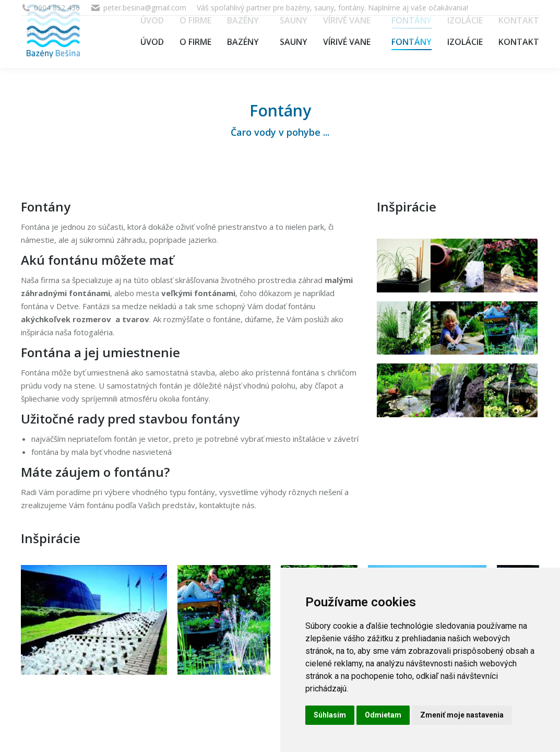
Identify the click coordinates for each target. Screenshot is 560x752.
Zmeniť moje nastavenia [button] (462, 715)
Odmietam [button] (383, 715)
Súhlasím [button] (330, 715)
